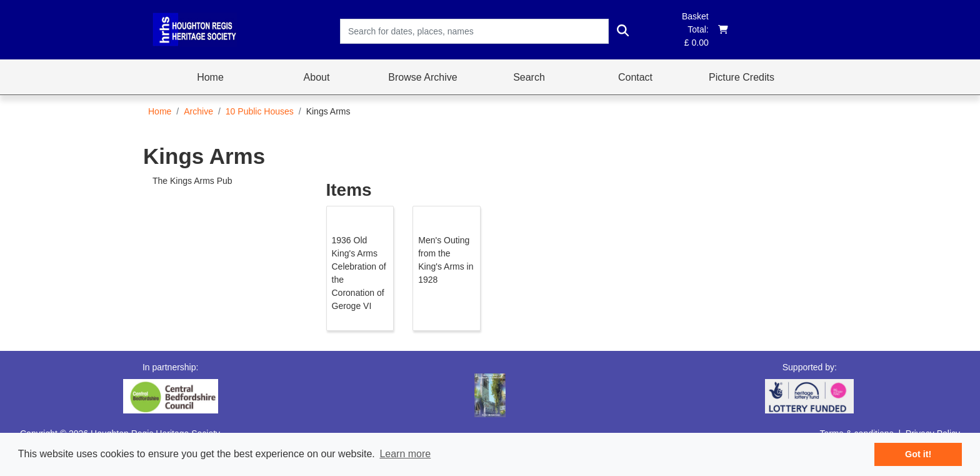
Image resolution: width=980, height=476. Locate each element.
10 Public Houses (260, 111)
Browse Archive (422, 77)
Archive (198, 111)
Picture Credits (742, 77)
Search (529, 77)
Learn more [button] (405, 454)
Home (210, 77)
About (317, 77)
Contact (635, 77)
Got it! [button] (918, 454)
